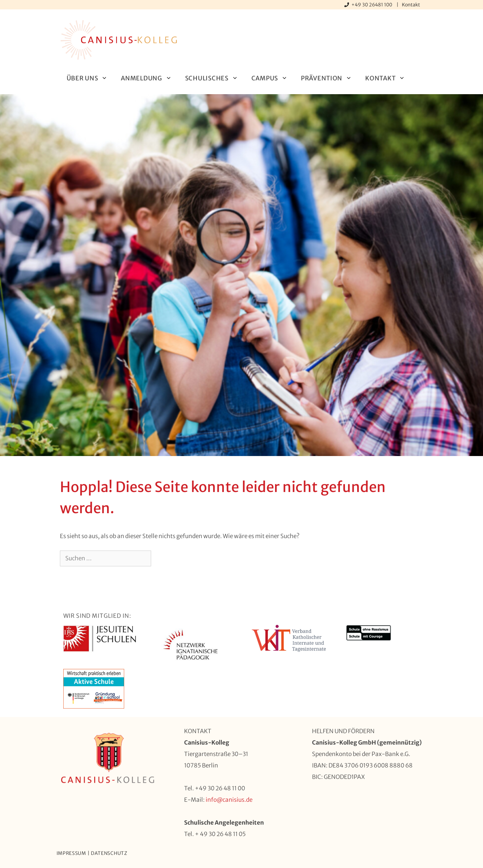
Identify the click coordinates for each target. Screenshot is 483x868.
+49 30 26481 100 (372, 5)
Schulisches (215, 78)
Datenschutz (109, 853)
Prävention (330, 78)
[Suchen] (162, 559)
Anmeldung (149, 78)
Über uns (91, 78)
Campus (273, 78)
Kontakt (411, 5)
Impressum (71, 853)
